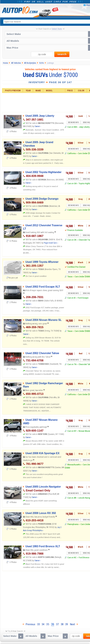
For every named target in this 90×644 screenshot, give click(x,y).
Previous (29, 624)
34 (43, 624)
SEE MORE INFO (73, 122)
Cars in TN (72, 364)
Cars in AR (72, 498)
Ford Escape (83, 298)
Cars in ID (71, 298)
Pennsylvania (73, 524)
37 (57, 624)
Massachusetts (74, 465)
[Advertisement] (45, 596)
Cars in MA (72, 127)
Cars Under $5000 (82, 277)
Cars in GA (72, 183)
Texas (70, 277)
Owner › (38, 126)
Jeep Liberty (84, 127)
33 (39, 624)
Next (74, 624)
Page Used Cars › (51, 243)
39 (67, 624)
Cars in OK (72, 240)
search (62, 54)
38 (62, 624)
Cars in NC (72, 557)
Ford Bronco (84, 557)
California (72, 153)
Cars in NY (72, 431)
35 (48, 624)
